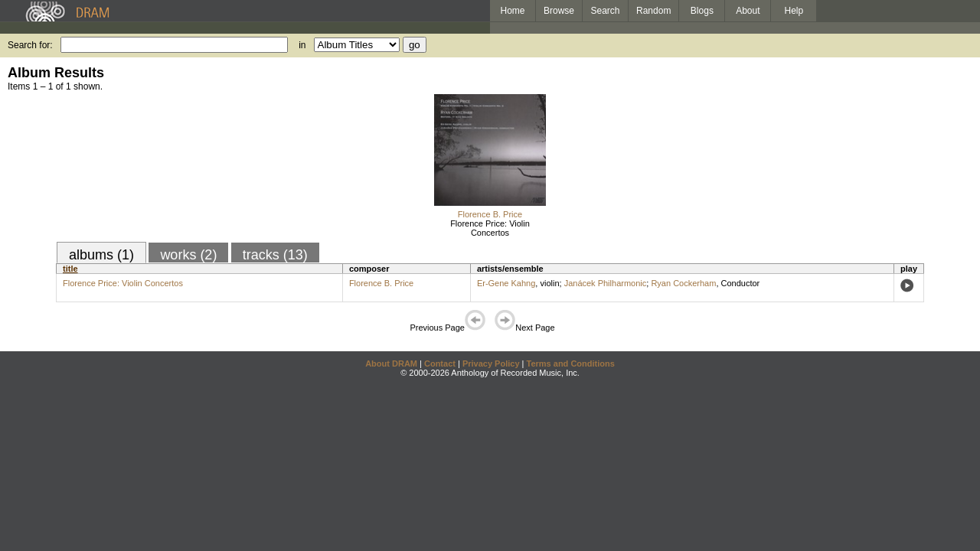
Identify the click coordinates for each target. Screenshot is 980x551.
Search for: (30, 45)
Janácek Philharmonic (606, 283)
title (70, 269)
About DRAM (391, 364)
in (302, 45)
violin (549, 283)
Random (653, 11)
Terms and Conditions (571, 364)
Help (794, 11)
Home (512, 11)
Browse (559, 11)
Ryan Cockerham (683, 283)
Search (606, 11)
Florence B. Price (490, 214)
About (748, 11)
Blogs (702, 11)
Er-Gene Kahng (506, 283)
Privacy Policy (491, 364)
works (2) (188, 255)
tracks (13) (275, 255)
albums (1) (101, 255)
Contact (440, 364)
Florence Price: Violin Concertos (490, 228)
